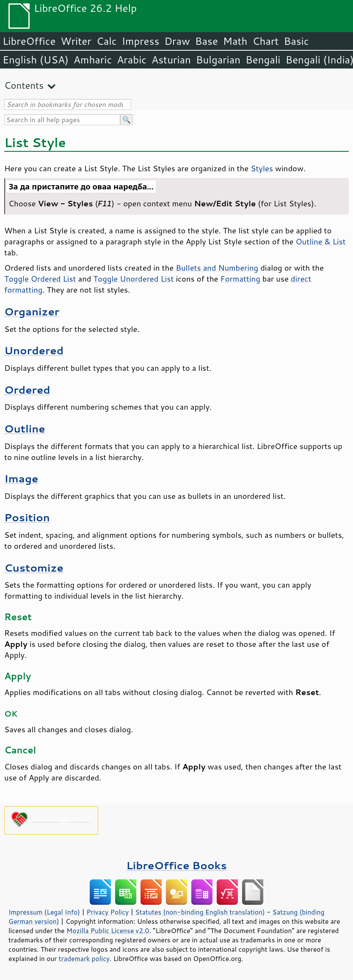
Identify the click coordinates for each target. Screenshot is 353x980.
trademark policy (84, 958)
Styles (262, 168)
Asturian (171, 60)
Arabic (132, 60)
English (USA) (36, 60)
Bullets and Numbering (217, 268)
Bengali (263, 60)
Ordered (27, 390)
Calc (107, 41)
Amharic (93, 60)
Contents (24, 85)
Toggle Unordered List (133, 279)
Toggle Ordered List (40, 279)
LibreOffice (29, 41)
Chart (265, 41)
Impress (141, 41)
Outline (25, 428)
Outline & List (320, 241)
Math (235, 41)
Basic (296, 41)
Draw (177, 41)
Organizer (32, 311)
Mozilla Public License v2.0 (108, 931)
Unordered (34, 350)
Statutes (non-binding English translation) (200, 912)
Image (21, 478)
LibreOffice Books (176, 865)
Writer (76, 41)
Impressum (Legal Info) (44, 912)
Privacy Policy (108, 912)
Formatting (240, 279)
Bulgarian (218, 60)
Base (207, 41)
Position (27, 517)
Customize (34, 568)
